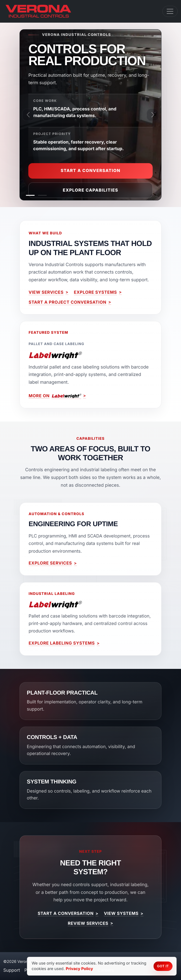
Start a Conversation (90, 170)
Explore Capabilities (91, 190)
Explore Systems (95, 292)
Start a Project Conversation (68, 302)
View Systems (121, 913)
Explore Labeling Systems (62, 643)
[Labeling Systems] (42, 195)
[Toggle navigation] (170, 11)
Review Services (88, 923)
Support (12, 970)
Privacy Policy (79, 969)
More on (55, 396)
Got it (163, 966)
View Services (46, 292)
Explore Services (50, 563)
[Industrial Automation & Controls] (30, 195)
